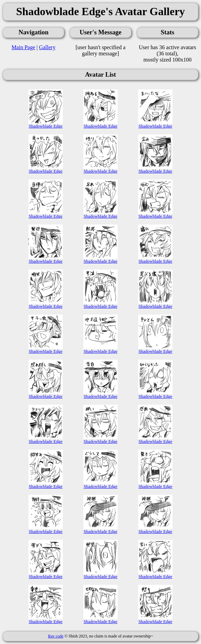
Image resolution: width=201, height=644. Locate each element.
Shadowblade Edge (46, 124)
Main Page (23, 47)
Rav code (56, 636)
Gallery (47, 47)
